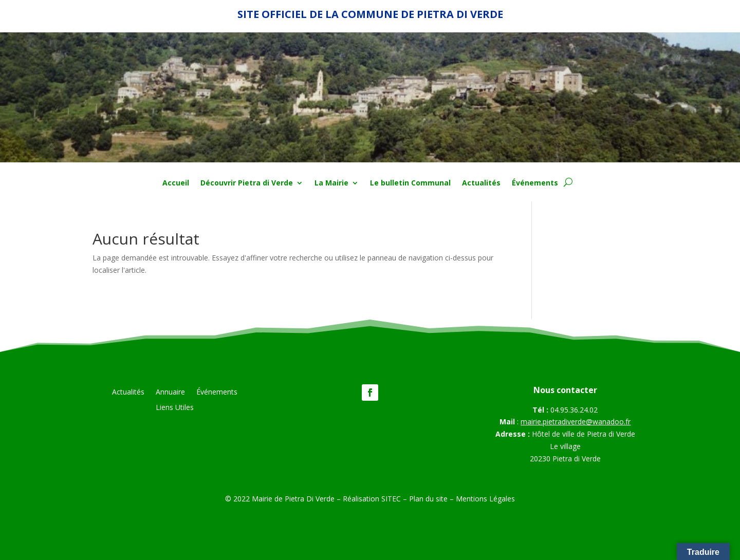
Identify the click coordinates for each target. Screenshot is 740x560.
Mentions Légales (485, 499)
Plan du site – (432, 499)
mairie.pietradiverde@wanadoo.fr (576, 422)
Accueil (176, 183)
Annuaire (170, 393)
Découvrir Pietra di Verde (247, 183)
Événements (535, 183)
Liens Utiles (175, 408)
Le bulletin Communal (410, 183)
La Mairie (331, 183)
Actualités (481, 183)
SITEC (391, 499)
